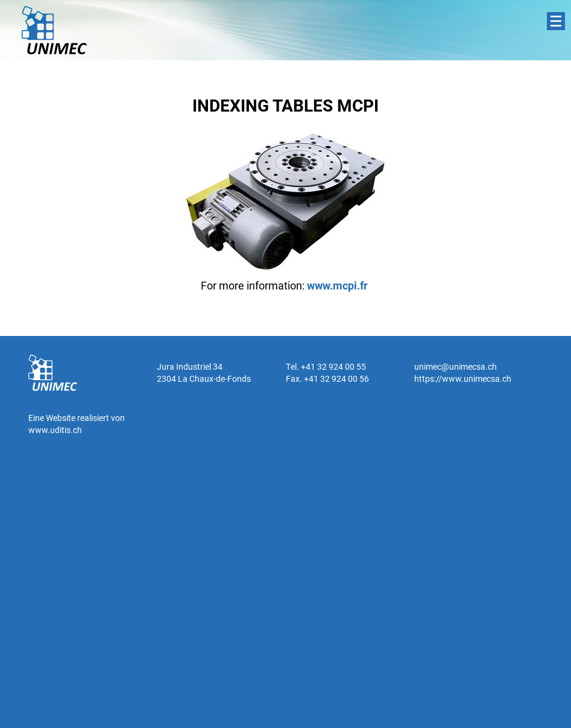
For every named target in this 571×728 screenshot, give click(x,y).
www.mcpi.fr (337, 285)
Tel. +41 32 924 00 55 (326, 366)
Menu (556, 21)
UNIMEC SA (54, 30)
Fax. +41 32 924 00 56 (327, 378)
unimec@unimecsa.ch (456, 366)
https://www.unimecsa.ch (463, 378)
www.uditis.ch (55, 430)
